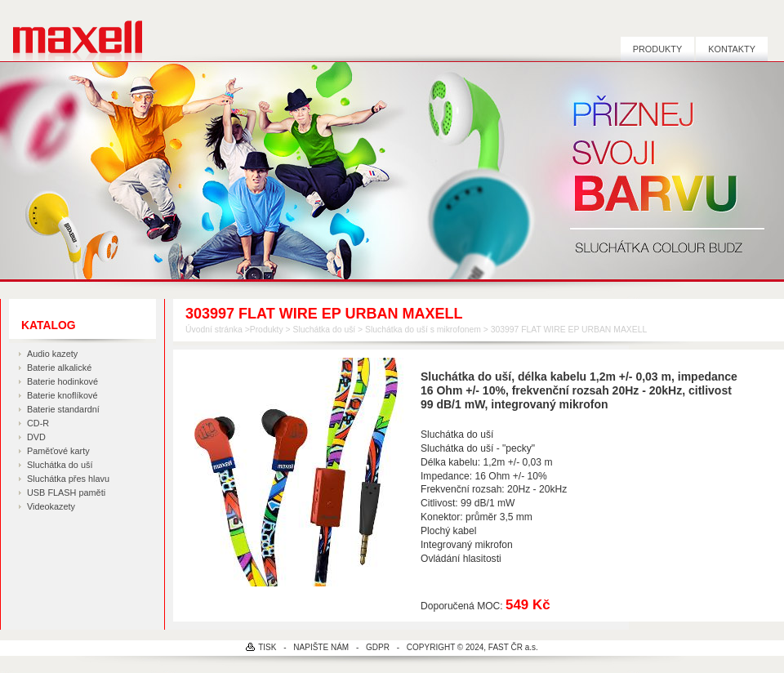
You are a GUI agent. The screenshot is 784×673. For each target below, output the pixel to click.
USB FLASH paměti (66, 492)
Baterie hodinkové (62, 381)
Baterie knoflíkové (62, 395)
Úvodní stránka (214, 330)
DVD (36, 437)
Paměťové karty (58, 451)
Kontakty (732, 49)
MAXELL (71, 31)
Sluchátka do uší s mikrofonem (423, 330)
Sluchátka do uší (60, 465)
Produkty (657, 49)
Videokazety (51, 506)
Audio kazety (52, 354)
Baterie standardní (63, 409)
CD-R (38, 423)
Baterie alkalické (59, 368)
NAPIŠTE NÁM (321, 647)
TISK (267, 647)
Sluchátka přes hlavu (68, 479)
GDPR (378, 647)
